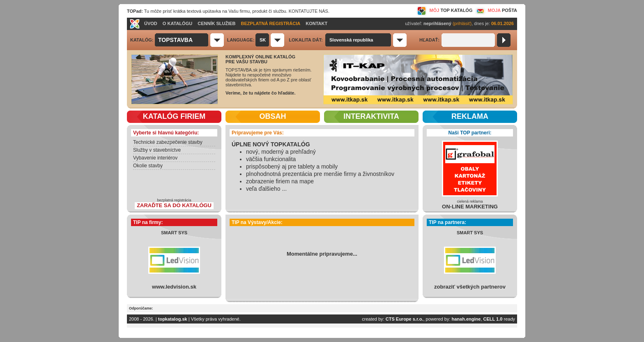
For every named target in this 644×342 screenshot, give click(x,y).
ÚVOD (151, 23)
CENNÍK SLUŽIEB (216, 23)
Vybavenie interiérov (155, 158)
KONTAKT (316, 23)
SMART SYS (174, 233)
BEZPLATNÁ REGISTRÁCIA (271, 23)
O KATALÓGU (177, 23)
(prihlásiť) (462, 23)
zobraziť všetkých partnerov (470, 287)
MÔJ (445, 10)
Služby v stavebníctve (157, 150)
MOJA (496, 10)
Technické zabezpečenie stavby (168, 142)
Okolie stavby (148, 166)
